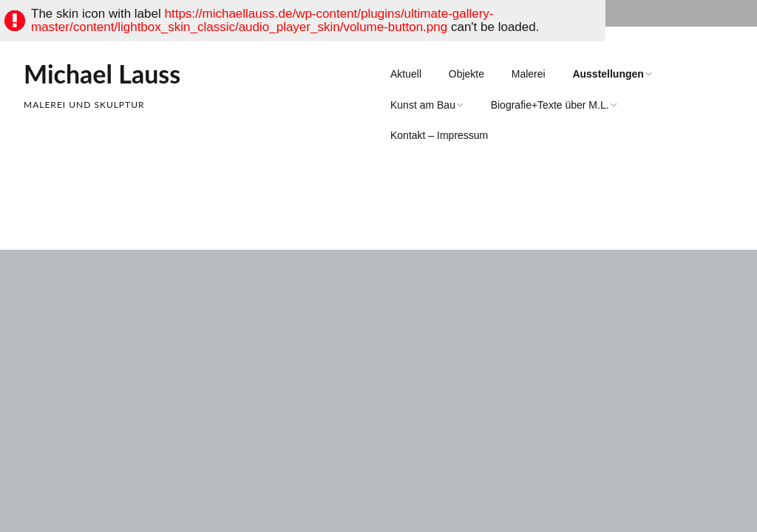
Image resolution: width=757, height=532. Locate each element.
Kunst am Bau (423, 105)
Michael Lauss (102, 74)
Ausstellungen (608, 74)
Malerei (529, 74)
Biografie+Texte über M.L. (550, 105)
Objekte (466, 74)
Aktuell (406, 74)
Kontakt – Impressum (439, 135)
